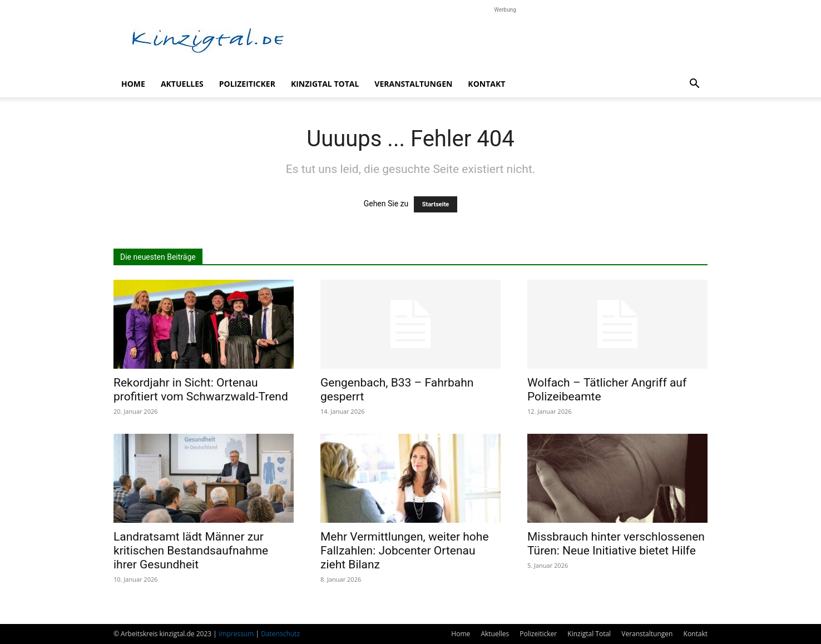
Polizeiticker (247, 84)
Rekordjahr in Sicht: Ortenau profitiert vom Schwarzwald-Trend (201, 390)
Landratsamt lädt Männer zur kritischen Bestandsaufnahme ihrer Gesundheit (191, 551)
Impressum (236, 634)
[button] (694, 85)
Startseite (436, 204)
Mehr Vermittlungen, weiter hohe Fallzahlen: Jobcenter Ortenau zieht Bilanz (405, 551)
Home (133, 84)
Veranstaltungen (413, 84)
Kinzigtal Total (325, 84)
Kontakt (486, 84)
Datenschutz (280, 634)
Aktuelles (182, 84)
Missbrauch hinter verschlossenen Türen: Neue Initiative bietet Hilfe (616, 544)
